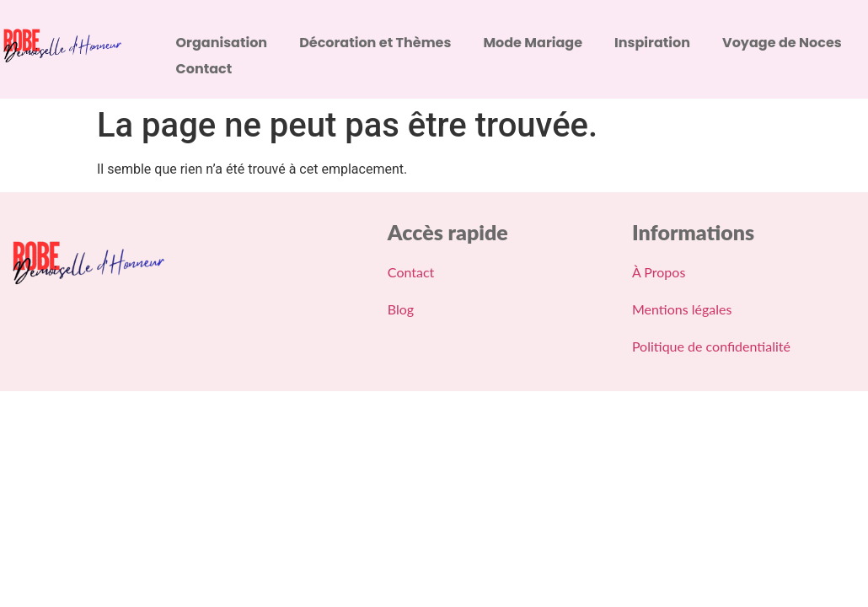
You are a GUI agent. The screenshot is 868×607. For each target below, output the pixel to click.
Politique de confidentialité (711, 346)
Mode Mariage (533, 43)
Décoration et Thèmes (375, 43)
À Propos (659, 272)
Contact (204, 69)
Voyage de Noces (782, 43)
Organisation (222, 43)
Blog (401, 309)
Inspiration (652, 43)
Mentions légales (682, 309)
